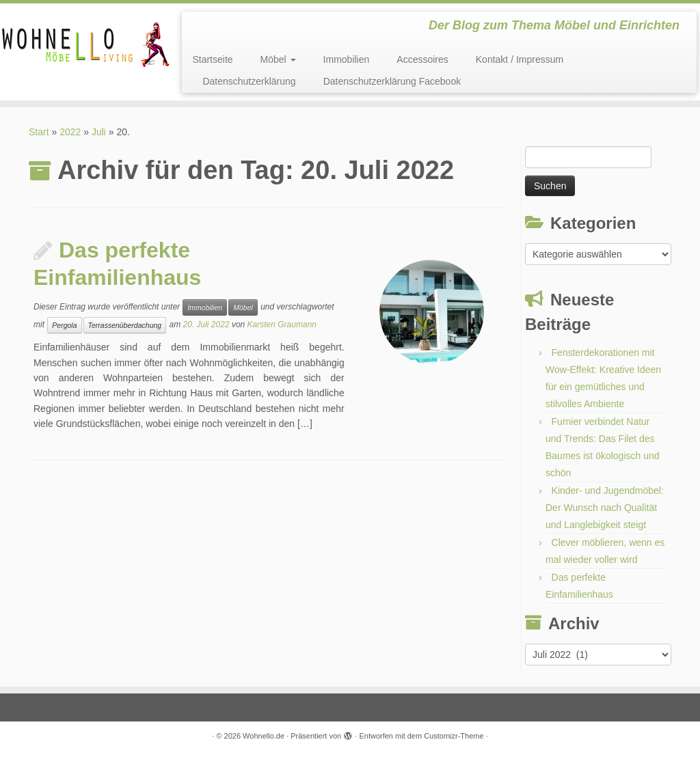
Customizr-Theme (454, 736)
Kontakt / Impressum (520, 59)
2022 (70, 132)
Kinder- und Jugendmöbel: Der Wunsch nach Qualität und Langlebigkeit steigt (605, 508)
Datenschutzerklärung (249, 81)
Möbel (278, 59)
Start (39, 132)
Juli (99, 132)
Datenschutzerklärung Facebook (392, 81)
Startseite (212, 59)
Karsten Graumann (282, 325)
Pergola (64, 325)
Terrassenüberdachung (125, 325)
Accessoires (422, 59)
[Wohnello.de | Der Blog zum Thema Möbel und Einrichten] (82, 44)
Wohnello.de (264, 736)
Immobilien (347, 59)
